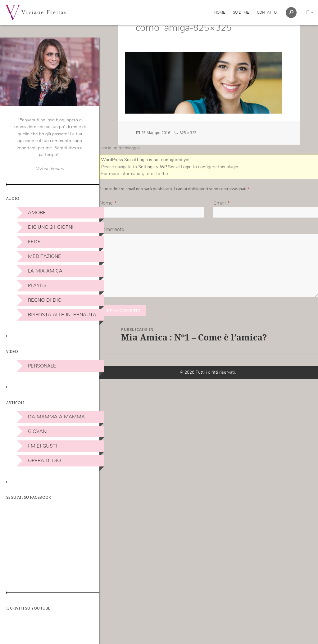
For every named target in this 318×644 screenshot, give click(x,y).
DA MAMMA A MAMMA (56, 417)
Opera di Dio (44, 461)
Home (220, 12)
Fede (34, 242)
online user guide (189, 189)
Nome (106, 218)
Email (220, 218)
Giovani (38, 431)
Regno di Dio (45, 300)
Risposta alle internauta (62, 315)
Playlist (39, 286)
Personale (42, 366)
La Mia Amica (45, 271)
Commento (112, 245)
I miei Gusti (42, 446)
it (309, 12)
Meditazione (45, 256)
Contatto (267, 12)
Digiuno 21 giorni (51, 227)
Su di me (241, 12)
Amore (37, 213)
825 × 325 (188, 148)
